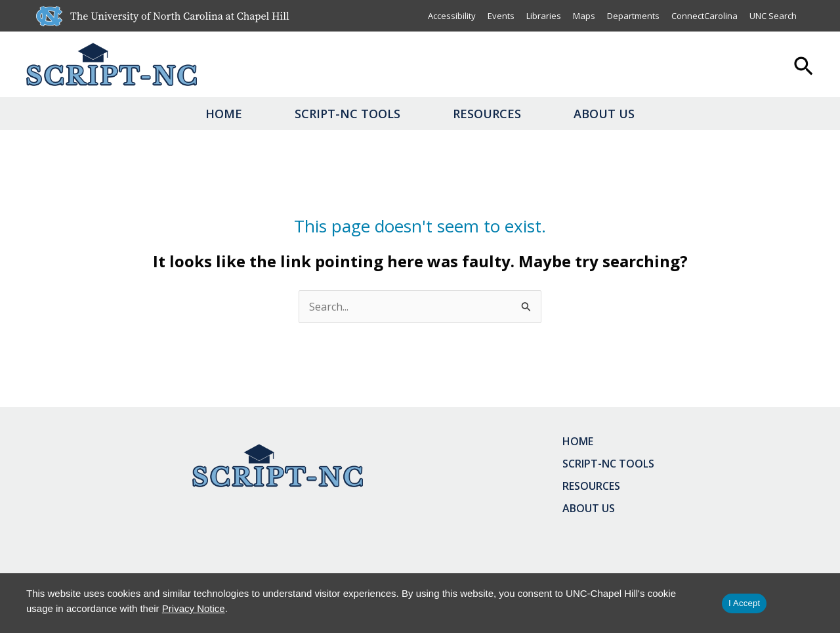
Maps (584, 16)
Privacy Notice (194, 608)
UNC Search (773, 16)
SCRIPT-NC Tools (347, 114)
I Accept (744, 603)
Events (501, 16)
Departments (633, 16)
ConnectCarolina (704, 16)
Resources (487, 114)
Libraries (544, 16)
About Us (604, 114)
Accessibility (452, 16)
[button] (804, 68)
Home (224, 114)
